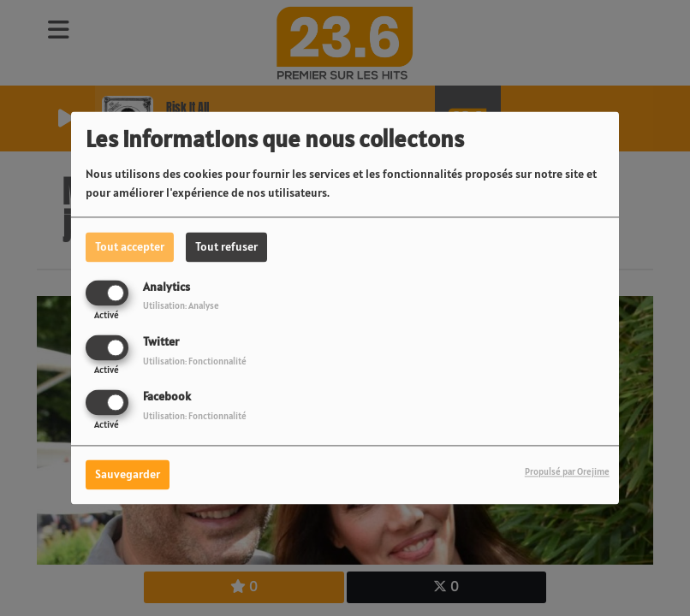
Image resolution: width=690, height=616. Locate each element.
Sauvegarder (128, 475)
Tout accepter (130, 246)
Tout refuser (226, 246)
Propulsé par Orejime (567, 472)
